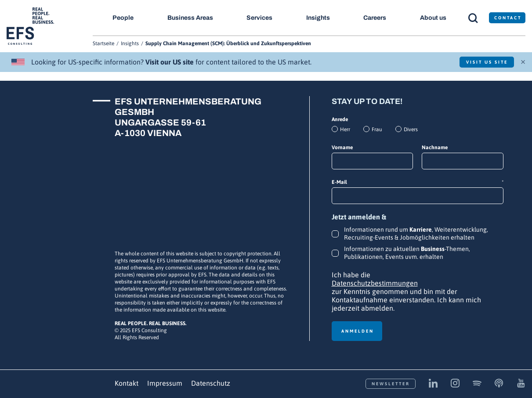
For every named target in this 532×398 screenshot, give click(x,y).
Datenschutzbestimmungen (375, 283)
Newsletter (391, 384)
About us (433, 18)
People (123, 18)
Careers (375, 18)
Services (259, 18)
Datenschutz (211, 383)
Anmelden (358, 331)
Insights (318, 18)
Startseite (103, 43)
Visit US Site (487, 62)
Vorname (342, 147)
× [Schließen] (523, 61)
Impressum (165, 383)
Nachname (435, 147)
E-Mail (418, 182)
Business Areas (190, 18)
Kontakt (127, 383)
